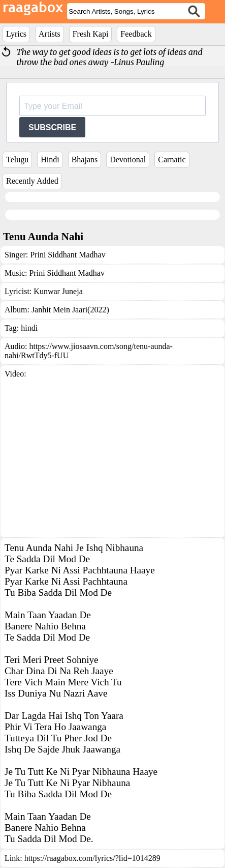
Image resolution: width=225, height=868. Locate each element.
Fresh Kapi (91, 34)
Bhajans (85, 160)
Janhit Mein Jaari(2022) (70, 310)
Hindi (50, 160)
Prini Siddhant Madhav (68, 255)
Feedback (136, 34)
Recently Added (32, 181)
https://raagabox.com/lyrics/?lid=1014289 (92, 858)
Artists (50, 34)
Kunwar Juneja (58, 291)
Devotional (128, 160)
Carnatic (172, 160)
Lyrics (16, 34)
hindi (29, 328)
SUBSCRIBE (52, 127)
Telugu (17, 160)
